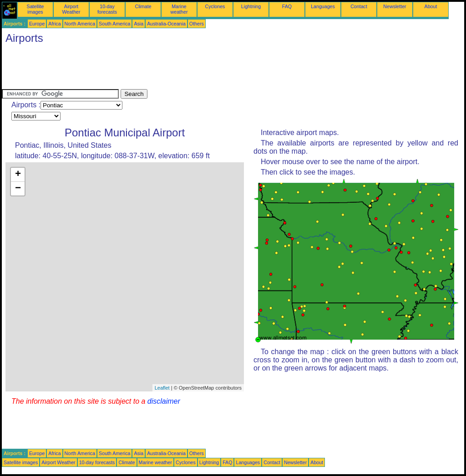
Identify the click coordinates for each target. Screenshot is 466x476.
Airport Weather (71, 9)
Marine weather (179, 9)
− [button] (18, 189)
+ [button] (18, 175)
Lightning (251, 6)
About (431, 6)
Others (197, 24)
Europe (37, 24)
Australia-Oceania (166, 24)
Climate (143, 6)
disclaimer (164, 401)
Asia (139, 24)
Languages (323, 6)
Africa (54, 24)
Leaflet (162, 388)
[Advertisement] (167, 69)
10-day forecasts (107, 9)
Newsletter (395, 6)
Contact (359, 6)
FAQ (287, 6)
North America (80, 24)
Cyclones (215, 6)
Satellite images (35, 9)
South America (114, 24)
